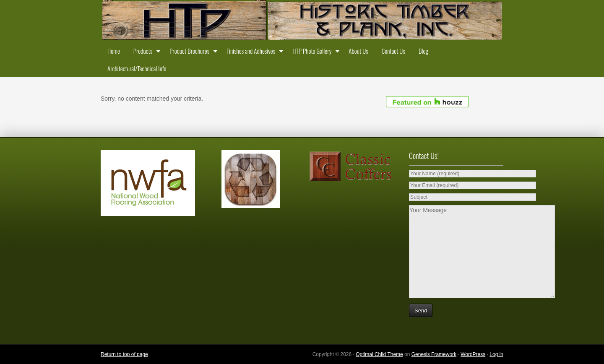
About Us (358, 51)
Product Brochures (191, 52)
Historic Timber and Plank (302, 21)
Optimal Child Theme (379, 354)
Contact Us (393, 51)
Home (114, 51)
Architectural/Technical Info (137, 68)
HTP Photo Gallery (314, 52)
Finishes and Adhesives (253, 52)
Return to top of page (124, 354)
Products (145, 52)
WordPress (473, 354)
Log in (496, 354)
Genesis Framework (434, 354)
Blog (423, 51)
